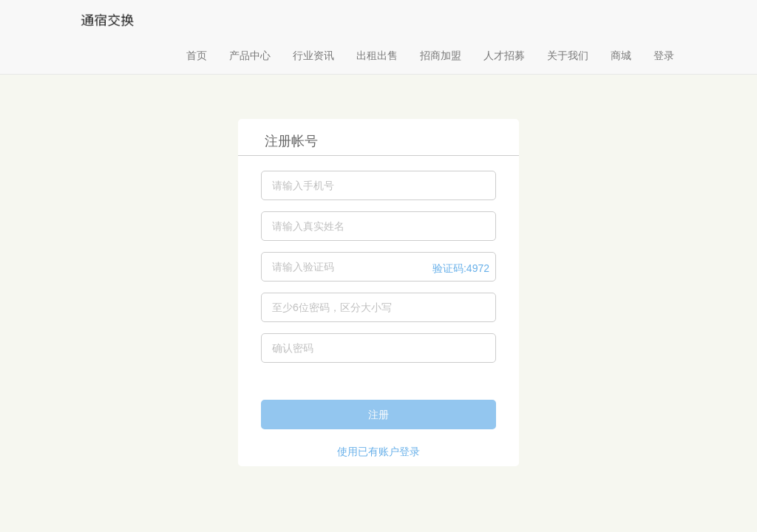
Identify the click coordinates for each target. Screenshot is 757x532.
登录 (664, 55)
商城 (621, 55)
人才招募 (504, 55)
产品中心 (250, 55)
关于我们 (568, 55)
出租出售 (377, 55)
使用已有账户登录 (378, 451)
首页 (197, 55)
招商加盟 (441, 55)
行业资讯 (313, 55)
